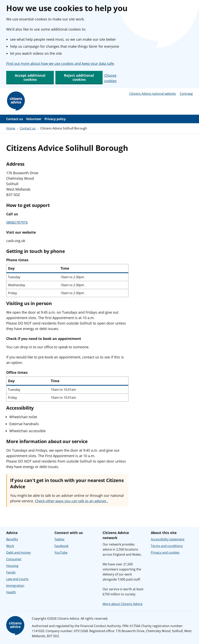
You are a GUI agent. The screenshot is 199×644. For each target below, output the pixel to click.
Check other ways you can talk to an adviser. (71, 501)
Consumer (14, 559)
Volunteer (34, 119)
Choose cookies (110, 78)
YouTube (61, 553)
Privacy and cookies (165, 553)
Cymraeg (186, 94)
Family (11, 572)
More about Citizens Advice (123, 604)
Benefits (12, 539)
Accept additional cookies (30, 77)
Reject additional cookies (79, 77)
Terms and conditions (167, 546)
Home (11, 128)
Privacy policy (55, 119)
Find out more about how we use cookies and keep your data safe (60, 63)
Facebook (61, 546)
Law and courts (17, 579)
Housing (12, 566)
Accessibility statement (168, 539)
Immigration (15, 586)
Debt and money (18, 553)
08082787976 (17, 222)
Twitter (60, 539)
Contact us (15, 119)
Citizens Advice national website (153, 94)
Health (11, 592)
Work (10, 546)
